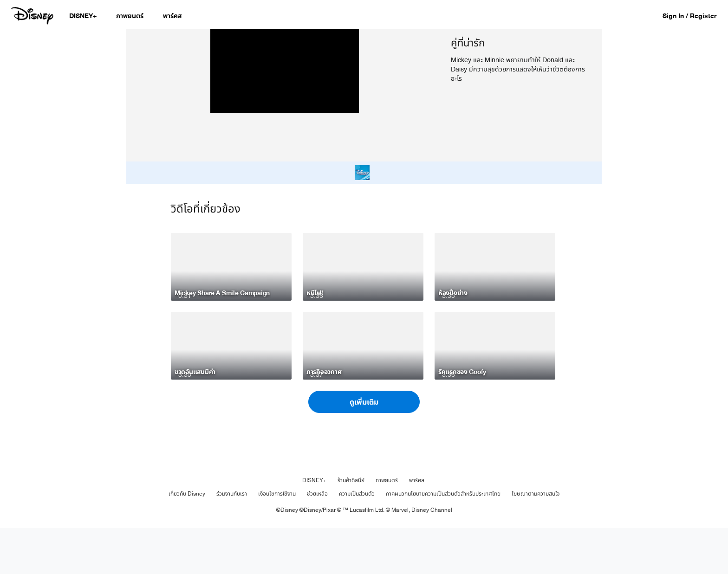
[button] (694, 16)
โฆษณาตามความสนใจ (536, 540)
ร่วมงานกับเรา (232, 540)
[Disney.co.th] (33, 16)
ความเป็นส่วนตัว (357, 540)
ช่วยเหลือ (317, 540)
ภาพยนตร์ (387, 526)
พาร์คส (417, 526)
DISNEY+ (314, 526)
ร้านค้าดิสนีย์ (351, 526)
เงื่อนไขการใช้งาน (277, 540)
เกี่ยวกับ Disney (187, 540)
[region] (285, 118)
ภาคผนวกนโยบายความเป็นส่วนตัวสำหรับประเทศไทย (443, 540)
